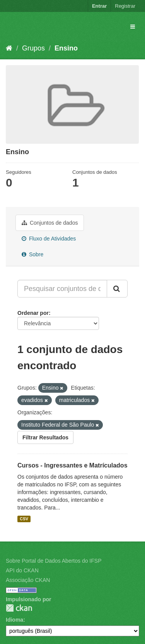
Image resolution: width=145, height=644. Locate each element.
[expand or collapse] (133, 27)
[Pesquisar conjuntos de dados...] (62, 289)
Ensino (66, 48)
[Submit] (117, 289)
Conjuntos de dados (50, 223)
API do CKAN (22, 570)
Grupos (33, 48)
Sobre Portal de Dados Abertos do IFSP (54, 561)
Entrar (99, 6)
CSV (24, 519)
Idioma (14, 620)
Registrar (125, 6)
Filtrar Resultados (45, 437)
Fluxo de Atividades (49, 239)
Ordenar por (33, 313)
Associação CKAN (28, 580)
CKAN (19, 608)
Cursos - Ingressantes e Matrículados (72, 465)
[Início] (9, 48)
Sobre (32, 254)
